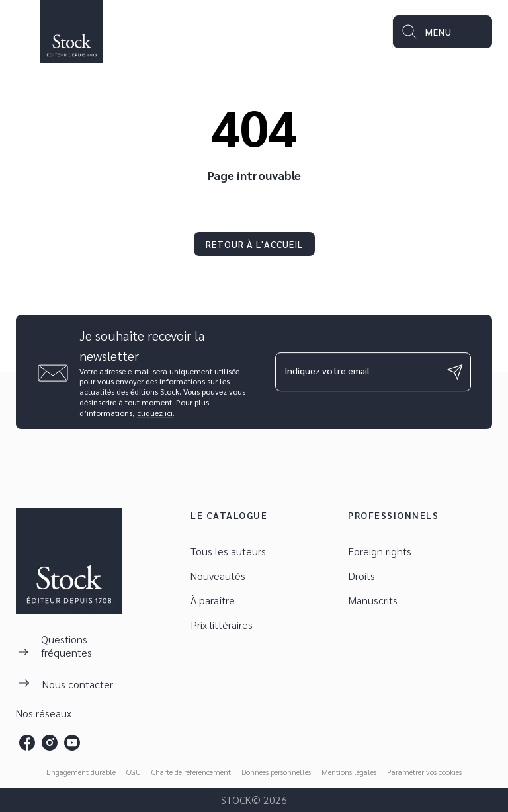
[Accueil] (71, 31)
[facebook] (27, 743)
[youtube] (72, 743)
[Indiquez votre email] (357, 372)
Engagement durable (81, 772)
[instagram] (50, 743)
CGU (134, 772)
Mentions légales (349, 772)
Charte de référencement (191, 772)
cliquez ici (155, 413)
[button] (254, 244)
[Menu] (443, 32)
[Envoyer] (455, 372)
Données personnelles (276, 772)
